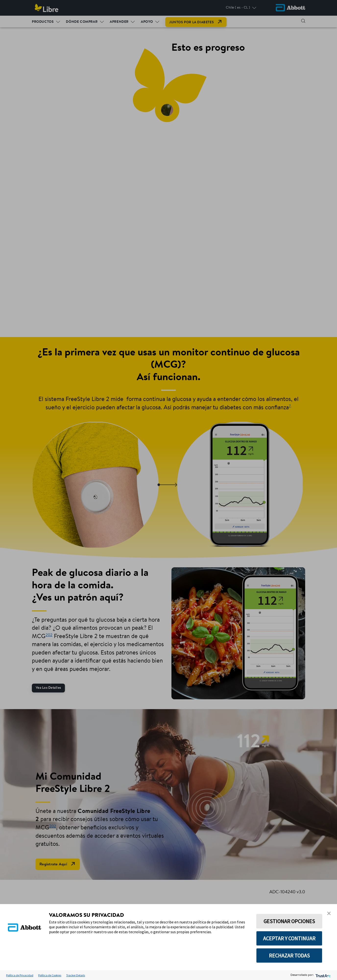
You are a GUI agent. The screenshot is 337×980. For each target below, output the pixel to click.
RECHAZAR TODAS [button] (289, 956)
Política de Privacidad (20, 975)
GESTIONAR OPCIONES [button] (289, 921)
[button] (329, 913)
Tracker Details (76, 975)
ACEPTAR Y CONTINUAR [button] (289, 938)
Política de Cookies (50, 975)
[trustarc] (323, 975)
